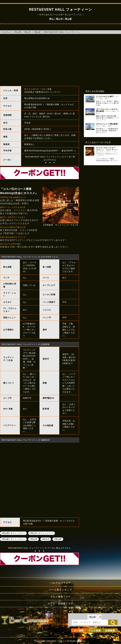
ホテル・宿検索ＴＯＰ (61, 604)
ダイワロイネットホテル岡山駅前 (107, 110)
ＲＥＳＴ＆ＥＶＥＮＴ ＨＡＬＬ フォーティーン (107, 150)
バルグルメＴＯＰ (61, 583)
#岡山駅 (58, 539)
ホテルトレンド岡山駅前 (107, 124)
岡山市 (28, 32)
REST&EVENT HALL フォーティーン (62, 32)
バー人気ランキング (60, 590)
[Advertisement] (60, 60)
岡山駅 (37, 32)
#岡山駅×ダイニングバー (13, 539)
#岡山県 (34, 539)
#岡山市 (46, 539)
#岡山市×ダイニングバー (42, 533)
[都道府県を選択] (94, 617)
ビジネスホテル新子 (105, 97)
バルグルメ (6, 32)
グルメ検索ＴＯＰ (61, 597)
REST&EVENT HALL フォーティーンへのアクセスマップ (39, 480)
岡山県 (18, 32)
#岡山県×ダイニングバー (13, 533)
